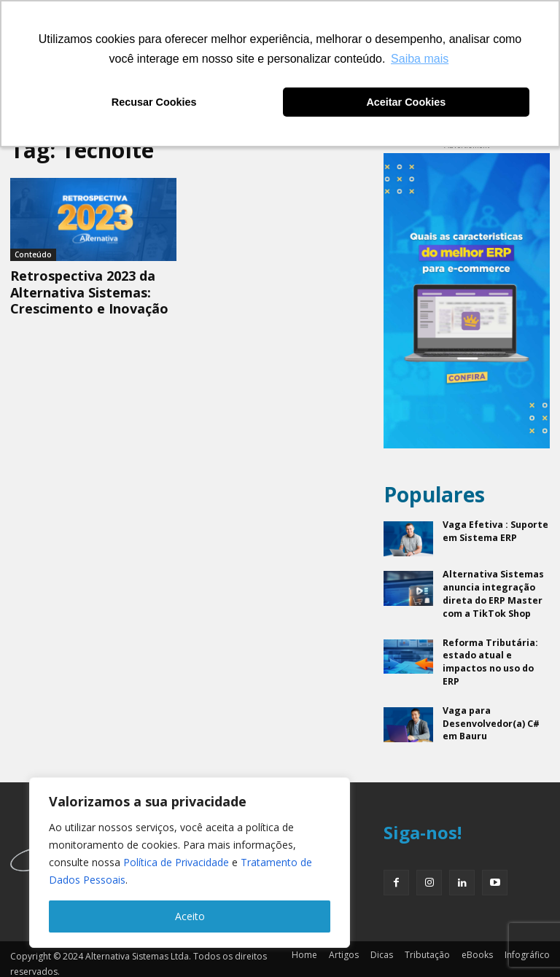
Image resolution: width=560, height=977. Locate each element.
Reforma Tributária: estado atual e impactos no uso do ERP (490, 657)
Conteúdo (33, 254)
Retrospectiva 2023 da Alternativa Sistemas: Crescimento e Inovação (89, 292)
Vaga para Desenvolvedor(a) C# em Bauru (491, 716)
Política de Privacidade (176, 862)
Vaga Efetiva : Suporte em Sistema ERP (494, 530)
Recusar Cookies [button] (154, 102)
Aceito (190, 916)
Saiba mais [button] (420, 59)
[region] (190, 863)
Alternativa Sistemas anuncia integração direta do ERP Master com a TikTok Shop (492, 592)
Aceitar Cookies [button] (406, 102)
